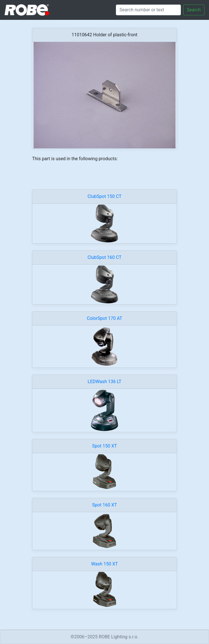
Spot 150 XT (104, 446)
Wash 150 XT (104, 564)
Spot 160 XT (104, 505)
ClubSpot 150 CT (104, 196)
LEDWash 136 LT (105, 382)
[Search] (148, 10)
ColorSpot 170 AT (105, 318)
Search (194, 10)
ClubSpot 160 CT (104, 257)
